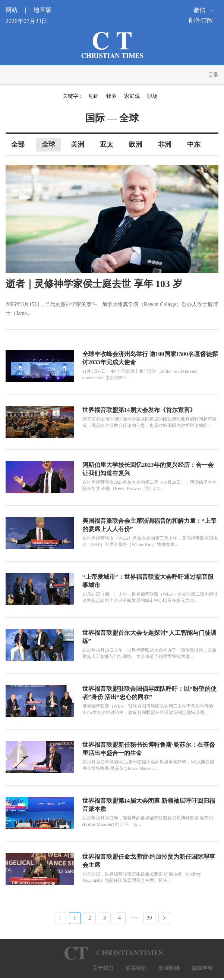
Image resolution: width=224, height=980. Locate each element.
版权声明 (202, 968)
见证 (94, 96)
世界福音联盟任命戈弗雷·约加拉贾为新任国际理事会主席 (149, 861)
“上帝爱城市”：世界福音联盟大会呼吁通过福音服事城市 (148, 581)
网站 (19, 10)
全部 (18, 144)
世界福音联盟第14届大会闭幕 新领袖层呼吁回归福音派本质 (149, 805)
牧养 (111, 96)
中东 (194, 144)
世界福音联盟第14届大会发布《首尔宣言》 (139, 410)
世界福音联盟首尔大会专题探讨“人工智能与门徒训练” (149, 637)
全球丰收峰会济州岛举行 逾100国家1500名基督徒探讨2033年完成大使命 (150, 358)
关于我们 (103, 968)
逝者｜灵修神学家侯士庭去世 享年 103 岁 (94, 284)
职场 (152, 96)
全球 (48, 144)
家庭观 (132, 96)
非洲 (165, 144)
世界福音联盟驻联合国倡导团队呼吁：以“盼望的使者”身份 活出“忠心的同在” (149, 693)
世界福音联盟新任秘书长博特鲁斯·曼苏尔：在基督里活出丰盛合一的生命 (149, 749)
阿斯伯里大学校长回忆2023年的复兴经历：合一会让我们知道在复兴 (148, 469)
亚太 (107, 144)
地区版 (42, 10)
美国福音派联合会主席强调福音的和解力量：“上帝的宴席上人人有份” (149, 525)
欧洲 (136, 144)
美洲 (78, 144)
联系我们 (136, 968)
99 (149, 918)
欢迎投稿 (169, 968)
